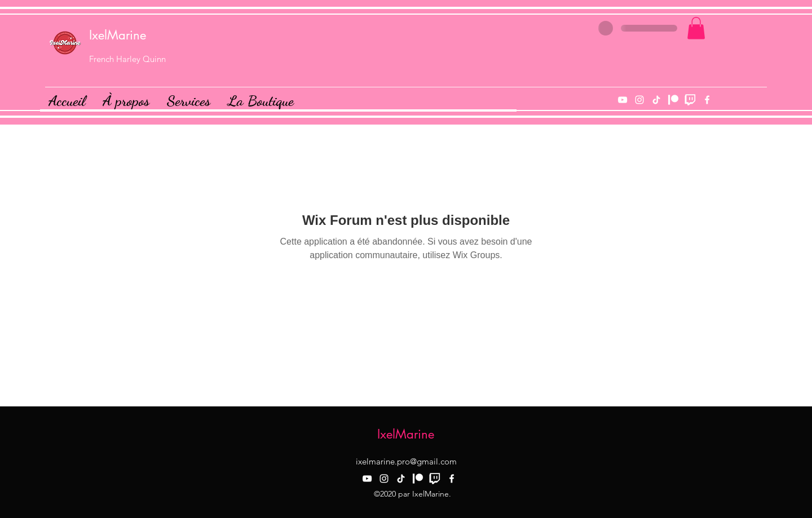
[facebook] (707, 100)
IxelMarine (118, 35)
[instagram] (639, 100)
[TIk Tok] (656, 100)
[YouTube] (623, 100)
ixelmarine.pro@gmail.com (406, 461)
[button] (696, 28)
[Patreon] (673, 100)
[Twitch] (690, 100)
